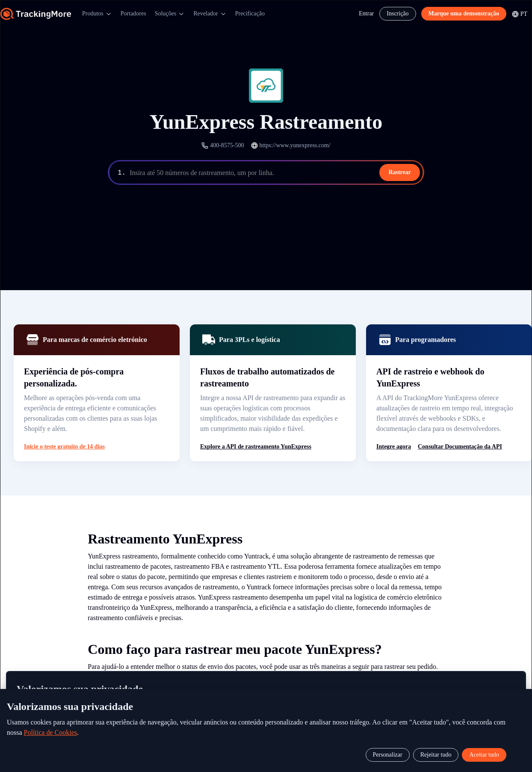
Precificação (250, 13)
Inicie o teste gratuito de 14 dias (64, 447)
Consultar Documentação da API (460, 447)
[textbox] (275, 173)
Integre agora (394, 447)
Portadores (133, 13)
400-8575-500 (227, 145)
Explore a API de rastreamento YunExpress (256, 447)
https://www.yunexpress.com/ (295, 145)
